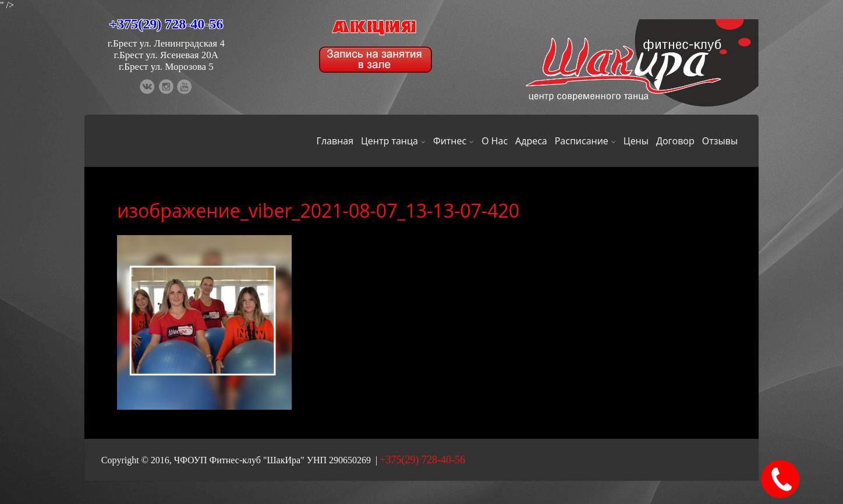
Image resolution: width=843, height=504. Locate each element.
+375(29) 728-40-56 (167, 24)
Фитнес (454, 141)
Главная (335, 141)
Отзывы (720, 141)
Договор (675, 141)
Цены (636, 141)
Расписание (585, 141)
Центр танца (393, 141)
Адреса (531, 141)
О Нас (495, 141)
